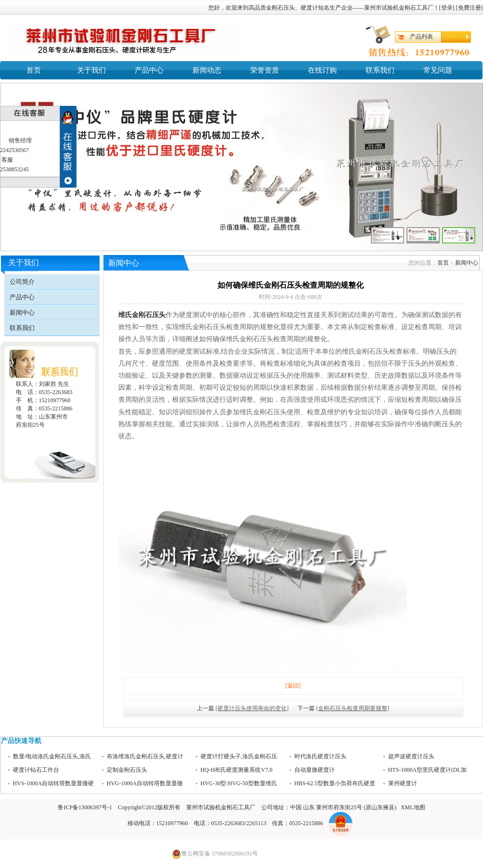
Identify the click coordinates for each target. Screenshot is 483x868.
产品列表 (421, 37)
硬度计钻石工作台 (36, 770)
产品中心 (149, 70)
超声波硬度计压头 (411, 757)
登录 (447, 8)
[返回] (293, 686)
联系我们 (380, 70)
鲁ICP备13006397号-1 (85, 807)
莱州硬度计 (403, 784)
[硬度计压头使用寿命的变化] (252, 708)
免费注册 (470, 8)
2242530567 (14, 150)
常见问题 (438, 70)
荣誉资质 (265, 70)
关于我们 (91, 70)
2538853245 (14, 169)
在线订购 (322, 70)
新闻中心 (22, 313)
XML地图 (413, 807)
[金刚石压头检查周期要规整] (353, 708)
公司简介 (22, 282)
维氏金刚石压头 (142, 315)
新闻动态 (207, 70)
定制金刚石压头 (127, 770)
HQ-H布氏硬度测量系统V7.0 (237, 770)
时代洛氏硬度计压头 (320, 757)
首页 (34, 70)
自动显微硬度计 (315, 770)
